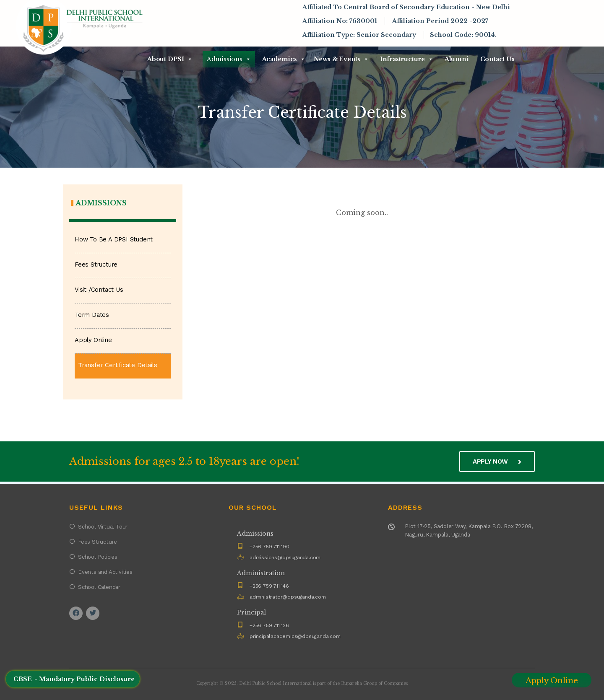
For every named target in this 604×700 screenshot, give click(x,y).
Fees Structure (96, 265)
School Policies (98, 557)
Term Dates (92, 315)
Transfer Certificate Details (117, 365)
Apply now (497, 461)
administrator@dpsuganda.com (288, 597)
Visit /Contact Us (99, 290)
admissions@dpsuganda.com (285, 557)
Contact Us (497, 59)
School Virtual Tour (103, 527)
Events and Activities (105, 572)
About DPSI (170, 59)
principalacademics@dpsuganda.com (295, 636)
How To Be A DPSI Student (114, 240)
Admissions (229, 59)
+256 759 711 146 (269, 586)
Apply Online (93, 340)
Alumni (457, 59)
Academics (284, 59)
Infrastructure (407, 59)
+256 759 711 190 (269, 547)
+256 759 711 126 (269, 625)
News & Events (341, 59)
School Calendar (99, 587)
